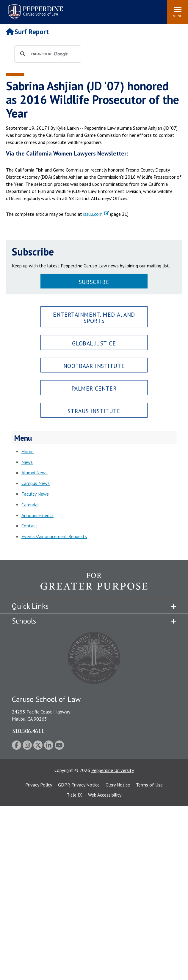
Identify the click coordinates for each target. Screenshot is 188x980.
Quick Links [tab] (30, 606)
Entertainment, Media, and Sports (94, 318)
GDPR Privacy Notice (79, 785)
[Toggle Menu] (178, 12)
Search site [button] (82, 9)
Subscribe (94, 282)
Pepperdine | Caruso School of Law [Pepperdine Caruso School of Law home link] (35, 8)
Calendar (30, 505)
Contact (29, 526)
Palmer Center (94, 388)
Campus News (36, 483)
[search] (53, 54)
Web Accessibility (105, 795)
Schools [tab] (24, 621)
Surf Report (27, 32)
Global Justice (94, 343)
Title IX (74, 795)
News (27, 462)
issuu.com (93, 214)
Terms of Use (149, 785)
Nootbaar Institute (94, 366)
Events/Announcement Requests (54, 536)
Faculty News (35, 494)
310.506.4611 (28, 731)
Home (28, 451)
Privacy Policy (39, 785)
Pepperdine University (113, 770)
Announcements (37, 515)
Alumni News (35, 472)
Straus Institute (94, 411)
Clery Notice (118, 785)
